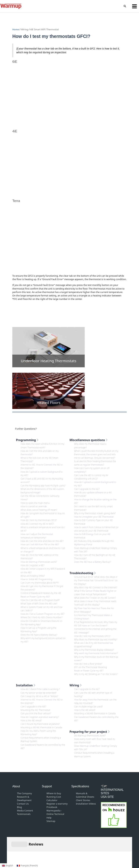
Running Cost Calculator (54, 798)
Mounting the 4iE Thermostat (35, 710)
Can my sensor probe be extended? (39, 693)
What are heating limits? (33, 576)
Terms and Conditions (62, 850)
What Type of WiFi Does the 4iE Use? (39, 604)
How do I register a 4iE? (33, 565)
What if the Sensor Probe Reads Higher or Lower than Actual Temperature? (95, 593)
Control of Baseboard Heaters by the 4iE (41, 593)
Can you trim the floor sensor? (36, 713)
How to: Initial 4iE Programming (36, 579)
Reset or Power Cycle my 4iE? (35, 597)
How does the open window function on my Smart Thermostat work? (42, 446)
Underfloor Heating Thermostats (49, 361)
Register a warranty (57, 804)
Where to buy (54, 793)
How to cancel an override (34, 506)
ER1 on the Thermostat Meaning (91, 667)
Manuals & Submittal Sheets (85, 795)
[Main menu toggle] (135, 6)
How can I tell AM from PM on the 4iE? (40, 544)
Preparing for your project (90, 732)
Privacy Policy (86, 850)
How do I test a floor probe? (88, 664)
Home (16, 29)
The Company (25, 793)
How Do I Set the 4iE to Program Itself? (40, 600)
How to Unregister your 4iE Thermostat (94, 517)
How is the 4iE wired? (31, 720)
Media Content (25, 811)
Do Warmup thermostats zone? (90, 735)
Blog (19, 807)
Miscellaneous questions (89, 440)
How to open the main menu (35, 503)
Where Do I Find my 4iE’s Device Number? (42, 617)
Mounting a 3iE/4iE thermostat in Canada (41, 727)
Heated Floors (49, 403)
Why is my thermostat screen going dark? (95, 513)
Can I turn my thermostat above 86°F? (40, 583)
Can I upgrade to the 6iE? (87, 489)
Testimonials (24, 814)
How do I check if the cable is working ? (40, 689)
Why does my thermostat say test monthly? (96, 639)
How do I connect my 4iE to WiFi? (37, 524)
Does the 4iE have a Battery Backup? (39, 635)
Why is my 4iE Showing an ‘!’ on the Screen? (96, 674)
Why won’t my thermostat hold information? (96, 653)
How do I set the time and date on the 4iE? (42, 541)
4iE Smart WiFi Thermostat (45, 29)
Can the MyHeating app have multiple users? (43, 485)
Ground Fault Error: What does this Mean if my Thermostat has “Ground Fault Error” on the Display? (96, 580)
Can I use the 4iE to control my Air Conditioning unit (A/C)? (91, 477)
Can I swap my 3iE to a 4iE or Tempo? (39, 696)
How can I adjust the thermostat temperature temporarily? (37, 536)
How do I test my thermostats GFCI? (39, 520)
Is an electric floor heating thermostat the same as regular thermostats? (95, 463)
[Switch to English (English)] (8, 866)
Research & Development (24, 798)
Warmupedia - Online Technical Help (55, 814)
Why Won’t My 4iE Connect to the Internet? (96, 587)
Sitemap (51, 821)
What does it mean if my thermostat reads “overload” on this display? (95, 603)
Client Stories (83, 800)
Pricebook (52, 807)
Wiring (25, 29)
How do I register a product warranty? (40, 717)
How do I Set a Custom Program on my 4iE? (43, 614)
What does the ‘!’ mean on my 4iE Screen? (95, 598)
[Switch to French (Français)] (27, 866)
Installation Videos (86, 804)
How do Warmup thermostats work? (39, 562)
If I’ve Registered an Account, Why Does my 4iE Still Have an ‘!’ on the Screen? (96, 624)
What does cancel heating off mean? (39, 510)
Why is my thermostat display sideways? (94, 650)
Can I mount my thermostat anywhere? (40, 724)
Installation (26, 685)
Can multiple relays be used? (89, 706)
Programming (27, 440)
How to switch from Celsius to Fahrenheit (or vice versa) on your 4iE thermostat (96, 529)
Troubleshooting (83, 573)
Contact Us (23, 804)
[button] (125, 6)
